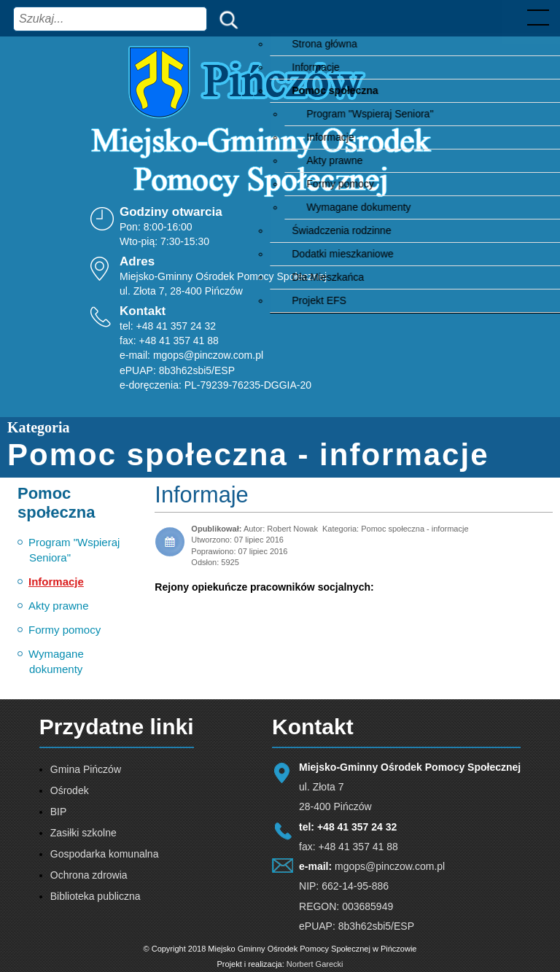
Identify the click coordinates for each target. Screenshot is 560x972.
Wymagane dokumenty (56, 661)
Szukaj (225, 19)
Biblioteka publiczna (96, 896)
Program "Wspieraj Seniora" (74, 550)
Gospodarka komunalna (105, 854)
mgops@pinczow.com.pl (208, 355)
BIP (59, 812)
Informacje (56, 582)
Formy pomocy (65, 630)
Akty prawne (59, 606)
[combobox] (110, 19)
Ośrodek (70, 790)
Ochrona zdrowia (89, 875)
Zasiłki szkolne (83, 833)
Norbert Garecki (315, 964)
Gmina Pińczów (86, 769)
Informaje (201, 495)
